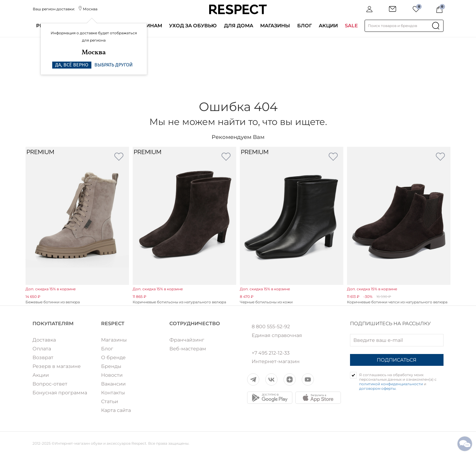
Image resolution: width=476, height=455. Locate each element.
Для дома (239, 26)
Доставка (44, 340)
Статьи (110, 401)
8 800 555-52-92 (271, 327)
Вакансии (113, 384)
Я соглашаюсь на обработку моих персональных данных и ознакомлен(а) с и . (398, 382)
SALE (351, 26)
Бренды (111, 366)
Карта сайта (116, 410)
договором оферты (377, 388)
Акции (328, 26)
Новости (112, 375)
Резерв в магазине (57, 366)
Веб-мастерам (188, 349)
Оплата (42, 349)
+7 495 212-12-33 (271, 353)
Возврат (43, 357)
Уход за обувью (193, 26)
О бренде (113, 357)
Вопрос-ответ (50, 384)
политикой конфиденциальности (391, 384)
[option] (77, 226)
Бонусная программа (60, 393)
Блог (304, 26)
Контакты (113, 393)
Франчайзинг (187, 340)
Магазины (275, 26)
